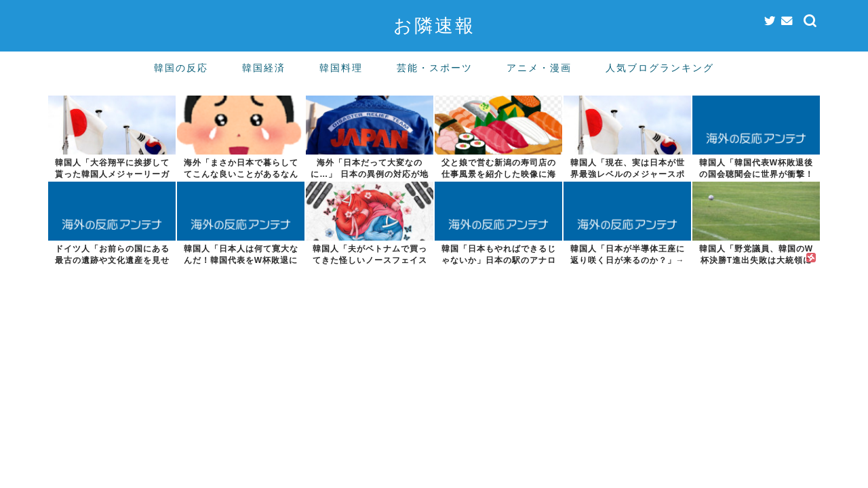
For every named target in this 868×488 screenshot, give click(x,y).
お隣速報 (434, 25)
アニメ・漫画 (539, 68)
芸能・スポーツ (435, 68)
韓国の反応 (181, 68)
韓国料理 (341, 68)
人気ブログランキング (660, 68)
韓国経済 (264, 68)
